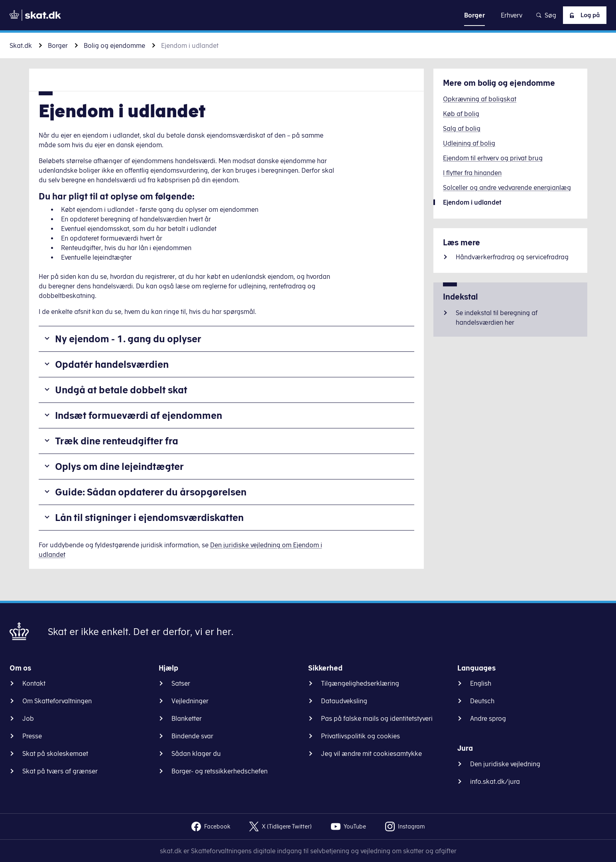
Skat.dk (21, 45)
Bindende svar (192, 736)
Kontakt (34, 683)
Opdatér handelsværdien (112, 364)
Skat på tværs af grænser (60, 771)
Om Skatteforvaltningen (57, 701)
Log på (582, 15)
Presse (32, 736)
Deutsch (482, 701)
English (481, 683)
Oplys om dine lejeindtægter (119, 466)
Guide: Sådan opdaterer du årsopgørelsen (151, 492)
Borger (58, 45)
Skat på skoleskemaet (55, 754)
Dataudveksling (344, 701)
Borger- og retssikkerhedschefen (219, 771)
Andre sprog (488, 718)
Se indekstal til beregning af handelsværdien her (497, 318)
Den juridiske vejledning (505, 764)
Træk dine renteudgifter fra (117, 441)
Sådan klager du (196, 754)
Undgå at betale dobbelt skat (121, 390)
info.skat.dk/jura (495, 781)
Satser (181, 683)
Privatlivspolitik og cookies (360, 736)
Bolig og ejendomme (114, 45)
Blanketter (187, 718)
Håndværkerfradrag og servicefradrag (512, 257)
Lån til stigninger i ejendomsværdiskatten (149, 517)
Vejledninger (190, 701)
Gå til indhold (308, 15)
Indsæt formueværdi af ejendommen (139, 415)
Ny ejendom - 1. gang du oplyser (128, 339)
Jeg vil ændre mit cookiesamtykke (371, 754)
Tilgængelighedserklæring (360, 683)
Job (28, 718)
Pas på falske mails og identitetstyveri (377, 718)
